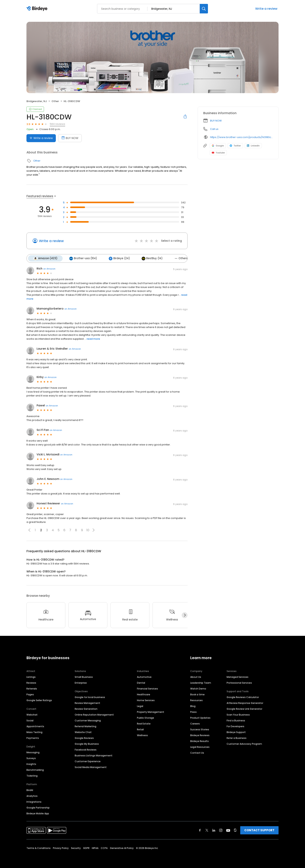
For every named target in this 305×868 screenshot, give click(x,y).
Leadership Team (201, 682)
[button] (29, 530)
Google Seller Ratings (39, 700)
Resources (196, 700)
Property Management (151, 711)
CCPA (104, 847)
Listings (31, 676)
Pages (30, 694)
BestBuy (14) (150, 258)
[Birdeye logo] (38, 9)
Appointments (35, 726)
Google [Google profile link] (218, 146)
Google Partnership (38, 807)
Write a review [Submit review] (41, 138)
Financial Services (147, 688)
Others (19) (181, 258)
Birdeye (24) (118, 258)
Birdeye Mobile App (38, 813)
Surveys (31, 758)
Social (30, 720)
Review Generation (86, 708)
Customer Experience (88, 761)
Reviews (31, 682)
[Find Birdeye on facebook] (200, 830)
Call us (214, 129)
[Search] (204, 9)
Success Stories (200, 729)
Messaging (33, 752)
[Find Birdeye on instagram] (221, 830)
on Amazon (49, 268)
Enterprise (81, 682)
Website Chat (83, 732)
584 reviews (57, 124)
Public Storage (145, 717)
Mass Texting (34, 732)
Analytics (32, 795)
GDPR (86, 847)
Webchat (32, 714)
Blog (193, 706)
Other (55, 101)
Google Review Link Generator (244, 708)
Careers (195, 723)
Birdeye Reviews (200, 735)
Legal (140, 706)
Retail (140, 729)
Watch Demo (198, 688)
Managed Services (238, 676)
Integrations (34, 801)
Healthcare (144, 694)
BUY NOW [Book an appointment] (70, 138)
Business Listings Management (94, 755)
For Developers (235, 726)
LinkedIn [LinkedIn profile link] (253, 146)
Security (76, 847)
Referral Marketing (85, 726)
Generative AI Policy (122, 847)
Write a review (266, 9)
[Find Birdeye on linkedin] (214, 830)
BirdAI (30, 790)
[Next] (185, 615)
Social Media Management (91, 767)
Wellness (142, 735)
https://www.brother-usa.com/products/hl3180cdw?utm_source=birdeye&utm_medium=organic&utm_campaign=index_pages (241, 137)
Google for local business (90, 697)
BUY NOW (216, 121)
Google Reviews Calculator (243, 697)
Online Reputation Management (94, 714)
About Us (196, 676)
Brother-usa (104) (82, 258)
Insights (31, 763)
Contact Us (197, 752)
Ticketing (32, 775)
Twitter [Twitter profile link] (235, 146)
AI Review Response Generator (245, 702)
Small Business (84, 676)
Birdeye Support (236, 732)
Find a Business (236, 720)
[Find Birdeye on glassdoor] (235, 830)
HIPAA (95, 847)
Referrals (32, 688)
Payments (33, 737)
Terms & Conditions (39, 847)
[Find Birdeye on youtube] (228, 830)
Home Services (146, 700)
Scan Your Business (238, 714)
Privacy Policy (61, 847)
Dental (141, 682)
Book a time (197, 694)
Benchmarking (35, 769)
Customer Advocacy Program (244, 743)
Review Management (87, 702)
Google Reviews (84, 737)
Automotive (144, 676)
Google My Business (87, 743)
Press (193, 711)
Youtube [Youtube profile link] (218, 153)
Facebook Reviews (86, 749)
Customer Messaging (88, 720)
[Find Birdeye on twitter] (207, 830)
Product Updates (200, 717)
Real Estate (144, 723)
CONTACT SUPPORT (259, 830)
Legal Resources (200, 746)
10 (88, 530)
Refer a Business (237, 737)
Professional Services (239, 682)
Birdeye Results (199, 741)
